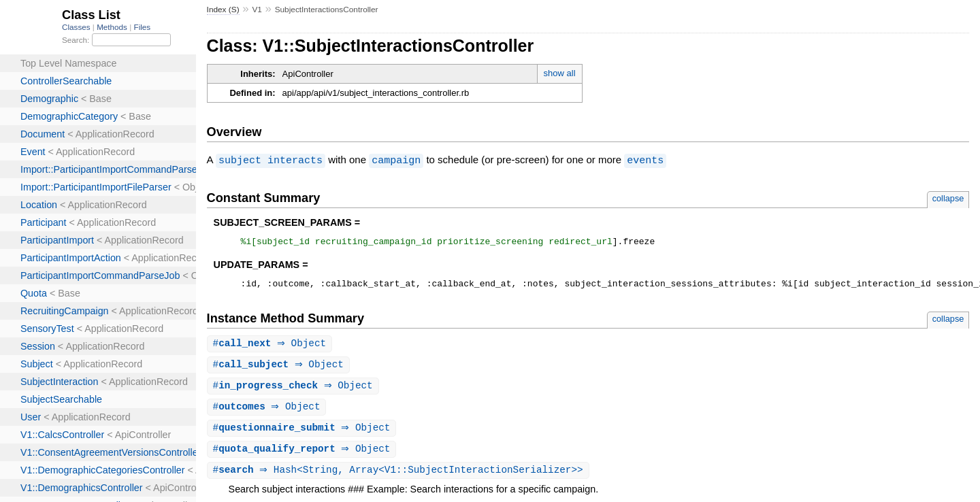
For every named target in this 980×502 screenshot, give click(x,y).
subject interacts (271, 160)
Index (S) (223, 10)
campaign (396, 160)
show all (560, 73)
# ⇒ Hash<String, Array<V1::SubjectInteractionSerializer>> (400, 478)
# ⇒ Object (272, 347)
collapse (948, 198)
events (645, 160)
